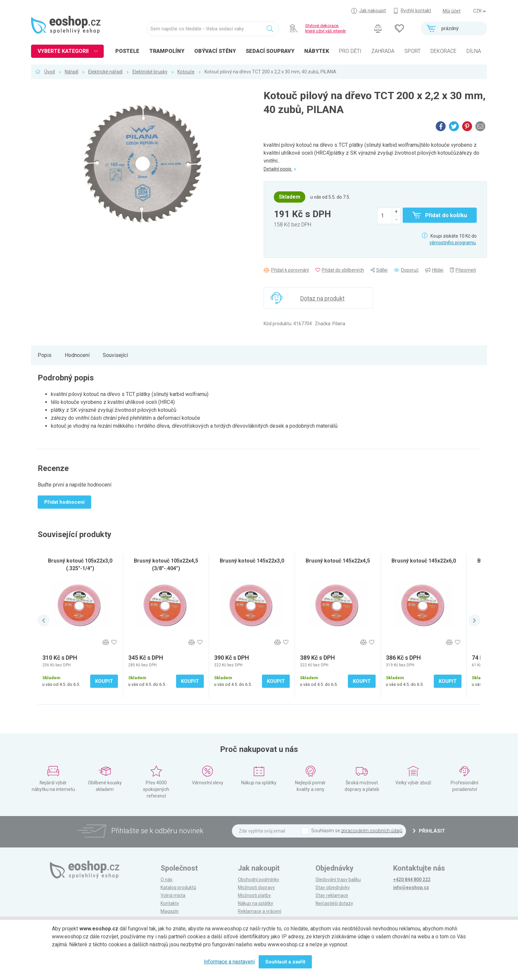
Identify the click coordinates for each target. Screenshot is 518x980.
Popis (45, 355)
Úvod (50, 72)
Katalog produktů (178, 887)
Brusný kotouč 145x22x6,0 (424, 561)
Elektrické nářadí (105, 72)
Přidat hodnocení (64, 502)
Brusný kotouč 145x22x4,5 (338, 561)
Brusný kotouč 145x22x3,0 (252, 561)
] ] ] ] (479, 11)
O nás (166, 880)
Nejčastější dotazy (334, 903)
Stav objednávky (333, 887)
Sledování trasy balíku (338, 880)
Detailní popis (280, 169)
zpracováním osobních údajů (372, 831)
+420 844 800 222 (412, 880)
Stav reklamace (332, 895)
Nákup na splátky (256, 903)
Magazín (170, 911)
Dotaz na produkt (322, 298)
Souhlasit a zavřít (285, 962)
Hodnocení (77, 355)
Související (115, 355)
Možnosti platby (254, 895)
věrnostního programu (453, 243)
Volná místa (173, 895)
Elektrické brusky (150, 72)
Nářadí (72, 72)
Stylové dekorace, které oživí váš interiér (326, 28)
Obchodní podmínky (259, 880)
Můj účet (452, 11)
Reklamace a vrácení (259, 911)
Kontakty (170, 903)
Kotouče (186, 72)
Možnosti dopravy (256, 887)
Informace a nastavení (229, 962)
